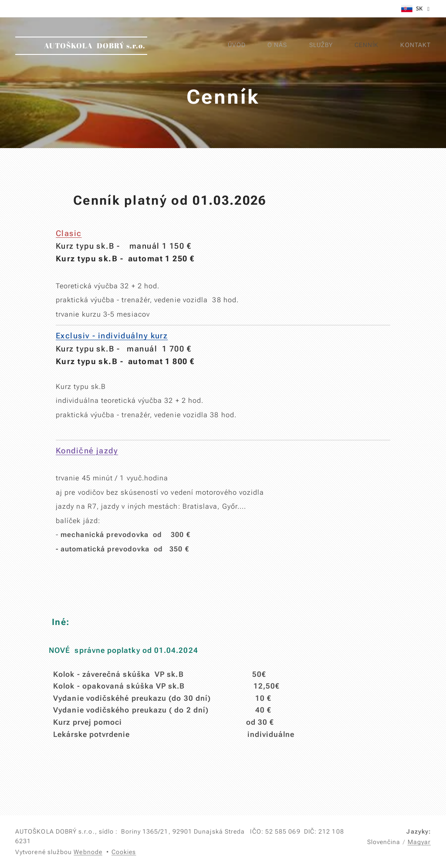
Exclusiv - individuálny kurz (112, 336)
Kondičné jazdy (87, 451)
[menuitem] (336, 46)
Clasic (69, 233)
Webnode (88, 852)
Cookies (124, 852)
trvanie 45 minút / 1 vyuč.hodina (112, 478)
